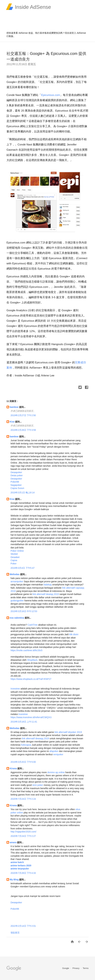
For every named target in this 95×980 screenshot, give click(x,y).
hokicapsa (26, 745)
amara (13, 842)
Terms (86, 968)
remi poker (38, 785)
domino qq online (56, 772)
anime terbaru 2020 (21, 866)
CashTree (33, 625)
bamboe (14, 407)
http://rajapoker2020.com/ (23, 832)
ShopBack (32, 660)
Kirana (14, 768)
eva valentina (17, 618)
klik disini (74, 634)
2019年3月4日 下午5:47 (23, 568)
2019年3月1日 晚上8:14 (23, 493)
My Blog (14, 880)
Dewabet (15, 557)
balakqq (48, 585)
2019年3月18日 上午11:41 (24, 722)
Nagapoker (16, 485)
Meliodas (15, 574)
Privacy (76, 968)
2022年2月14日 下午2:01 (23, 926)
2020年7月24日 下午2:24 (23, 799)
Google (66, 968)
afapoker (54, 751)
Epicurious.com (51, 95)
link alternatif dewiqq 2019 (46, 594)
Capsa (14, 560)
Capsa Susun (17, 488)
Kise (12, 422)
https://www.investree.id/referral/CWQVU (31, 717)
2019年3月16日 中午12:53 (24, 611)
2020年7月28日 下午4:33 (23, 873)
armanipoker (17, 581)
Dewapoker (16, 472)
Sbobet (14, 554)
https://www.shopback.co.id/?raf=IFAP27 (31, 679)
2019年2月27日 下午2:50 (23, 415)
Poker (14, 564)
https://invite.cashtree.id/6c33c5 (26, 650)
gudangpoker (17, 601)
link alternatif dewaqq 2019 (35, 738)
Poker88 (15, 482)
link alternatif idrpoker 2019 (68, 732)
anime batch (17, 862)
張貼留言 (15, 933)
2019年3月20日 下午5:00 (23, 762)
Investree (15, 689)
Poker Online (17, 551)
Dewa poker (17, 475)
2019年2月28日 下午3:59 (23, 430)
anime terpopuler (20, 869)
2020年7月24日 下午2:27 (23, 836)
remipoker (58, 754)
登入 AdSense (79, 33)
